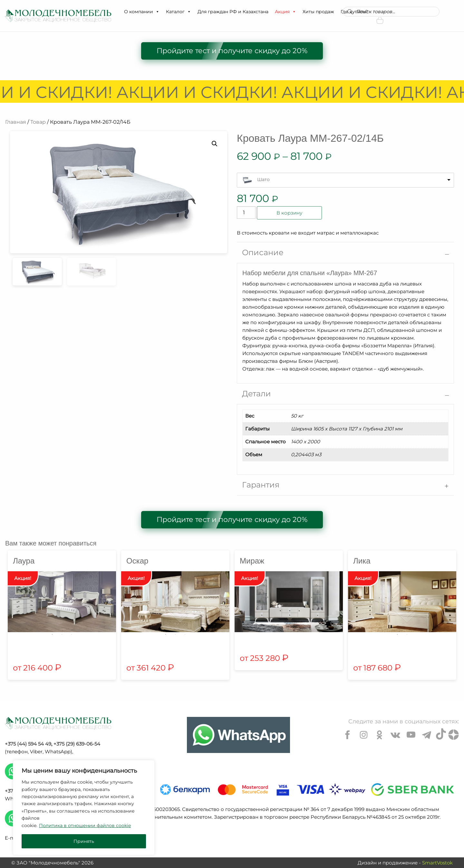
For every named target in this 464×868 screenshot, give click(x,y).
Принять (84, 841)
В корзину (289, 213)
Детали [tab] (256, 394)
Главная (16, 122)
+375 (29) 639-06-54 (77, 744)
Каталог (179, 12)
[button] (157, 12)
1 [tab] (52, 634)
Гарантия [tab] (261, 485)
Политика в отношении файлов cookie (85, 825)
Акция (285, 12)
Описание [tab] (263, 252)
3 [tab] (72, 634)
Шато (263, 179)
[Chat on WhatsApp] (238, 735)
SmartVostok (437, 863)
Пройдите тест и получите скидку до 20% (232, 51)
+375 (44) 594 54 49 (28, 744)
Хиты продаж (318, 12)
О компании (142, 12)
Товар (38, 122)
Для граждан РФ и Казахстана (233, 12)
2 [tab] (62, 634)
